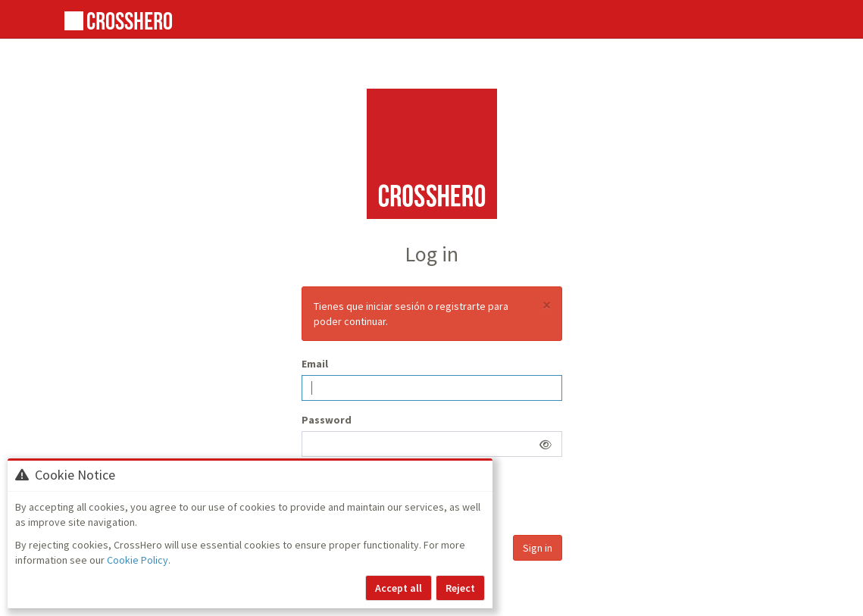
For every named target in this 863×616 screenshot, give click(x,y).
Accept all (399, 588)
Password (327, 420)
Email (315, 364)
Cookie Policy (138, 560)
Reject (460, 588)
